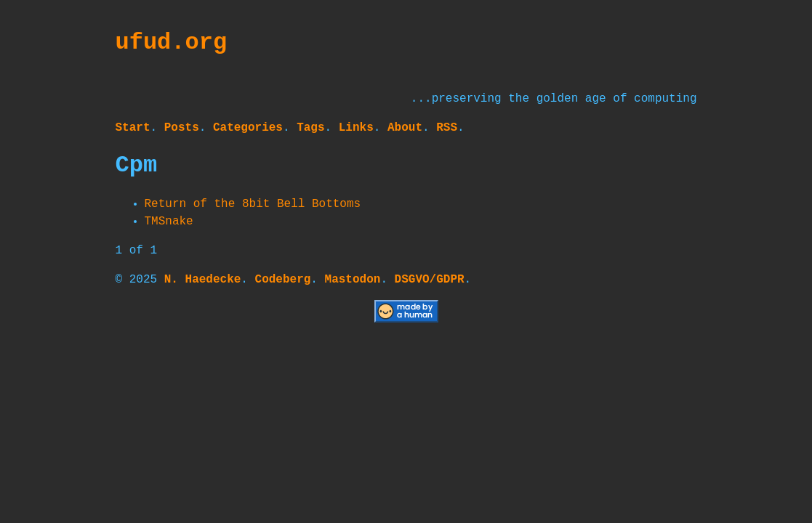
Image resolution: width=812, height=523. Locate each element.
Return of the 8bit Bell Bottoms (253, 204)
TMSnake (169, 222)
